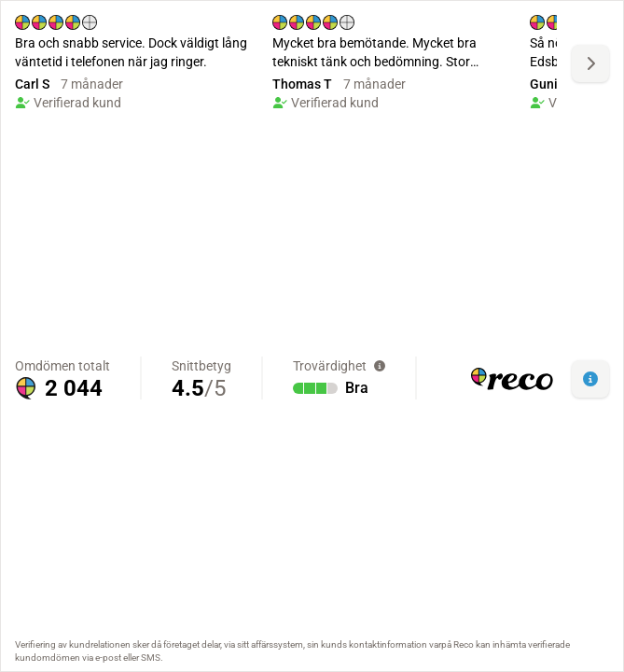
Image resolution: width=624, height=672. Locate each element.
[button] (590, 379)
